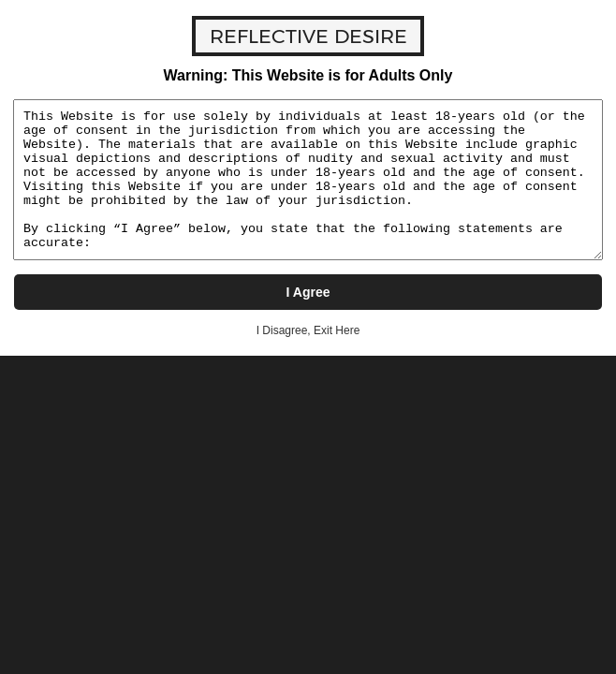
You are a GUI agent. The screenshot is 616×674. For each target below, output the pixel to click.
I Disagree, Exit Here (308, 330)
